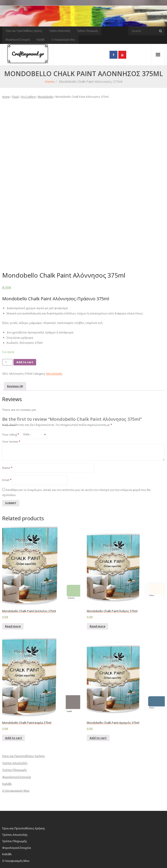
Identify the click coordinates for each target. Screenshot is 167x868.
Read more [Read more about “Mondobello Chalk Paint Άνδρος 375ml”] (97, 602)
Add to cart (25, 338)
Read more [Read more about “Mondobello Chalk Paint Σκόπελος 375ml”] (13, 602)
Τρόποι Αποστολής (60, 31)
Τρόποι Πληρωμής (87, 31)
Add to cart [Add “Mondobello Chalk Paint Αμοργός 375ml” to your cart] (98, 713)
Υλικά (15, 97)
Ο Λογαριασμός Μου (63, 40)
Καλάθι (41, 40)
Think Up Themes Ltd (28, 853)
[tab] (15, 362)
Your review (11, 417)
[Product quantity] (7, 338)
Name (7, 443)
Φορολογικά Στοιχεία (18, 40)
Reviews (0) (15, 362)
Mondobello (46, 97)
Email (7, 455)
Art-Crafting (28, 97)
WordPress (25, 858)
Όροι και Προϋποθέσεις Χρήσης (24, 31)
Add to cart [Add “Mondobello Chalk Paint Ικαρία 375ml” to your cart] (14, 713)
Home (50, 81)
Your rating (11, 410)
